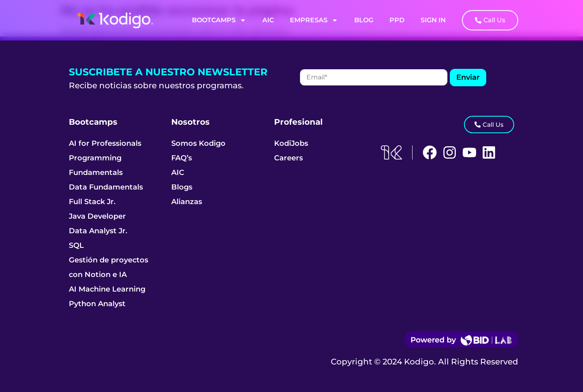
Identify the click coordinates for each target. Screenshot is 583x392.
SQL (76, 245)
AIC (268, 20)
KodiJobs (291, 143)
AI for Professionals (105, 143)
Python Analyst (97, 304)
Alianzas (187, 202)
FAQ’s (182, 158)
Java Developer (97, 216)
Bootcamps (219, 20)
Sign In (433, 20)
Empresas (314, 20)
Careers (288, 158)
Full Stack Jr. (92, 202)
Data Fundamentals (106, 187)
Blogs (182, 187)
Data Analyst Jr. (98, 231)
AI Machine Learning (107, 289)
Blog (364, 20)
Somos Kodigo (198, 143)
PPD (397, 20)
